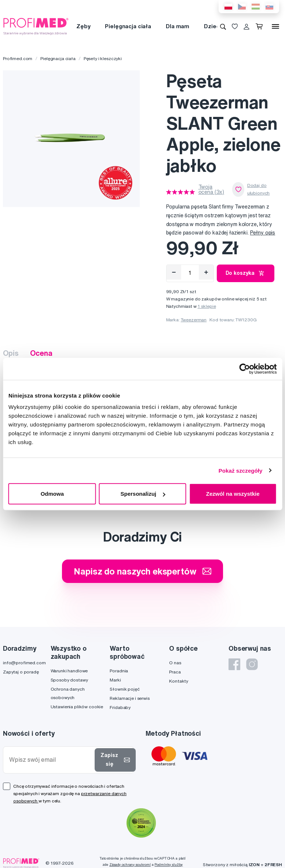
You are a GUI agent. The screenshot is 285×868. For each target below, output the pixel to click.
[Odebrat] (174, 272)
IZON (254, 865)
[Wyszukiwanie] (223, 26)
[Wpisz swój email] (50, 760)
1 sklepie (207, 306)
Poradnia (119, 671)
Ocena (41, 353)
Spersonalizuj (143, 494)
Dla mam (178, 26)
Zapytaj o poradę (21, 672)
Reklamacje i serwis (129, 698)
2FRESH (273, 865)
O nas (175, 663)
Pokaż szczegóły (241, 470)
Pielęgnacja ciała (128, 26)
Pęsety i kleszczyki (103, 58)
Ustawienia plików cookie (77, 707)
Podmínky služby (169, 865)
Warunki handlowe (69, 671)
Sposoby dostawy (69, 680)
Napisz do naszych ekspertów (142, 571)
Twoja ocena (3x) (211, 189)
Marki (115, 680)
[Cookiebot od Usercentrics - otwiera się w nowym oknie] (244, 369)
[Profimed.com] (36, 26)
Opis (11, 353)
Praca (175, 672)
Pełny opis (263, 233)
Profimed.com (18, 58)
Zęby (83, 26)
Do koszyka (246, 273)
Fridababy (120, 707)
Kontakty (179, 681)
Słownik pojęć (125, 689)
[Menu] (275, 26)
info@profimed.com (24, 663)
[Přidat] (206, 272)
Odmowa (52, 494)
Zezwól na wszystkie (233, 494)
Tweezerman (194, 320)
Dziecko (215, 26)
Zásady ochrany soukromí (130, 865)
